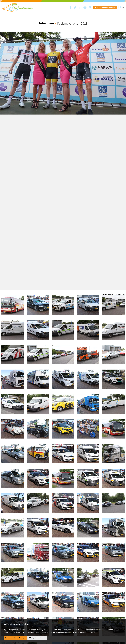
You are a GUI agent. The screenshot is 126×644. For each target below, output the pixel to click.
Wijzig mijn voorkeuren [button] (37, 638)
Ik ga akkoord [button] (10, 638)
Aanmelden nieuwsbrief (105, 7)
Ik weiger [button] (22, 638)
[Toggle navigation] (123, 7)
